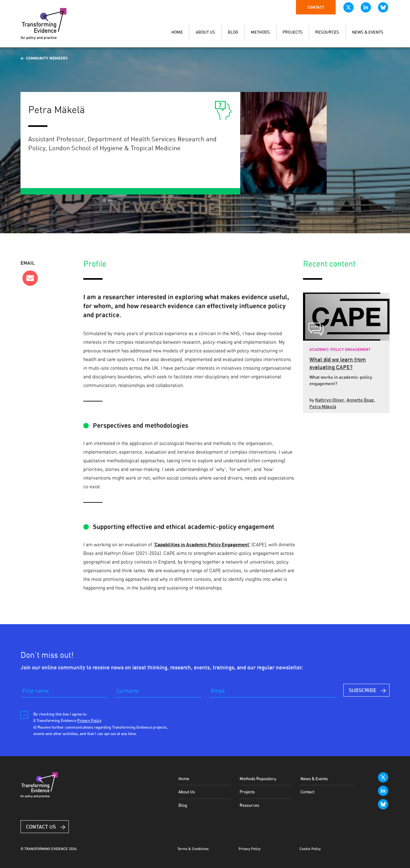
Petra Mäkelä (323, 406)
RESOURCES (327, 32)
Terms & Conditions (193, 849)
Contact (316, 7)
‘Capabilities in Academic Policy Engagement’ (202, 544)
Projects (247, 792)
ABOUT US (205, 32)
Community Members (47, 58)
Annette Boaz (360, 400)
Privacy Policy (250, 849)
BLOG (233, 32)
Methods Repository (258, 779)
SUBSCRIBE (363, 690)
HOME (177, 32)
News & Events (314, 779)
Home (184, 779)
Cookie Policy (310, 849)
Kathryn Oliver (330, 400)
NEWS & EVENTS (368, 32)
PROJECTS (293, 32)
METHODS (260, 32)
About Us (187, 792)
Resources (249, 805)
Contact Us (41, 827)
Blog (183, 805)
